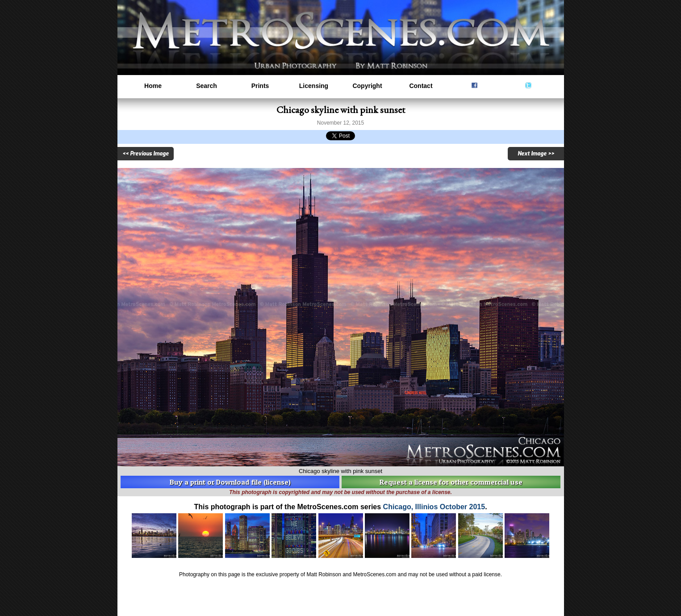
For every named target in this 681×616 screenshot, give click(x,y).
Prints (260, 86)
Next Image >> (536, 154)
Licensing (314, 86)
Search (207, 86)
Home (153, 86)
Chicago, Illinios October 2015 (434, 507)
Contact (421, 86)
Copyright (367, 86)
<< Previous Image (146, 154)
